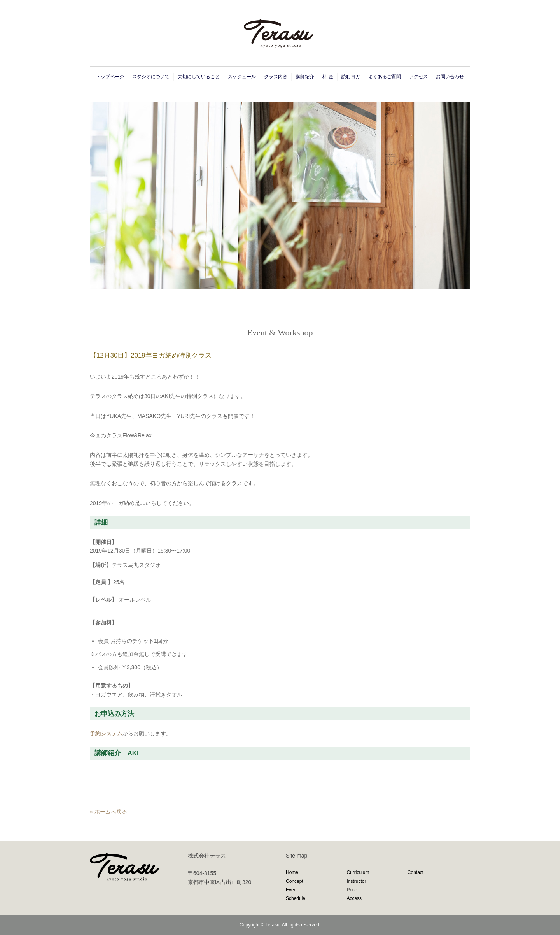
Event (292, 890)
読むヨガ (351, 77)
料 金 (328, 77)
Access (354, 898)
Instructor (356, 881)
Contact (416, 872)
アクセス (418, 77)
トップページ (110, 77)
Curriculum (358, 872)
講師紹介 (305, 77)
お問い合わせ (450, 77)
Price (352, 890)
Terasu (273, 925)
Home (292, 872)
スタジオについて (151, 77)
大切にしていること (199, 77)
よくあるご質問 (385, 77)
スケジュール (242, 77)
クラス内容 (276, 77)
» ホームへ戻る (108, 812)
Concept (295, 881)
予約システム (106, 733)
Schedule (296, 898)
